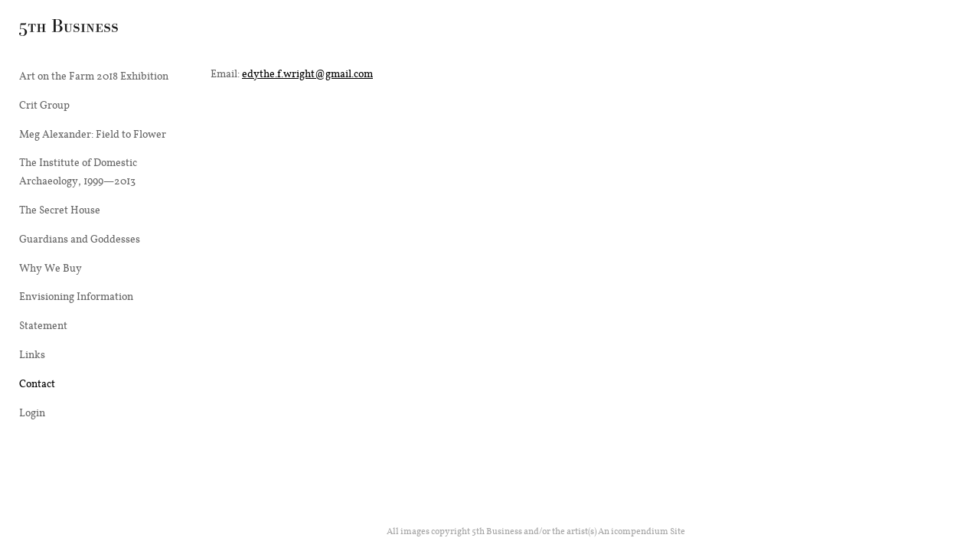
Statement (43, 325)
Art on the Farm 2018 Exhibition (94, 76)
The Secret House (60, 210)
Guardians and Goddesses (80, 239)
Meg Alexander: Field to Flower (93, 134)
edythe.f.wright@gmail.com (307, 73)
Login (32, 412)
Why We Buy (51, 268)
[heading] (57, 30)
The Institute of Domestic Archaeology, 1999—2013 (78, 171)
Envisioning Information (76, 296)
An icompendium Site (642, 531)
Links (32, 354)
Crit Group (44, 105)
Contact (37, 383)
